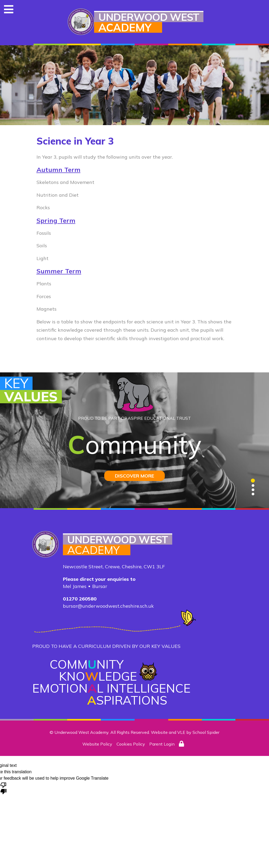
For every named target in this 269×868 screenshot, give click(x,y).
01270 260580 (80, 599)
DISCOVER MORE (134, 476)
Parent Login (162, 744)
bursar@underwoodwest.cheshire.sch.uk (108, 606)
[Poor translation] (3, 788)
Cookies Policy (131, 744)
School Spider (206, 732)
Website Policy (97, 744)
